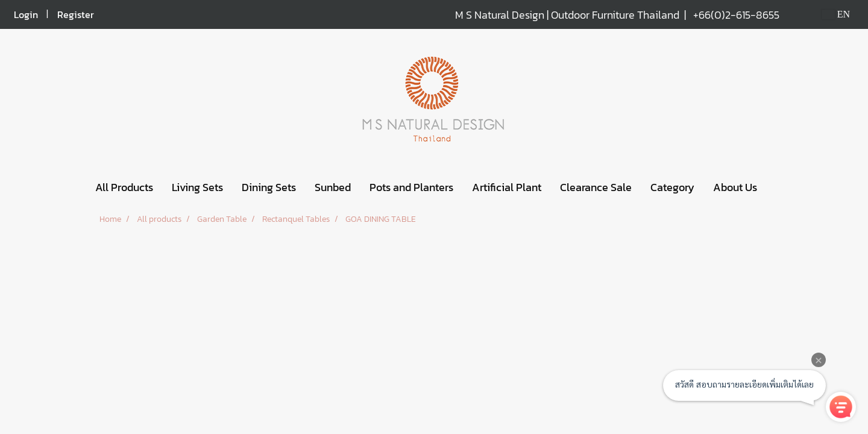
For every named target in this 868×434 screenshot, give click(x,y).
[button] (777, 187)
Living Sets (197, 187)
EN (836, 14)
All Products (124, 187)
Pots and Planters (411, 187)
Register (76, 14)
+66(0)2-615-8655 (736, 15)
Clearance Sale (596, 187)
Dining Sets (269, 187)
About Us (735, 187)
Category (672, 187)
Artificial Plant (507, 187)
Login (26, 14)
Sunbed (333, 187)
